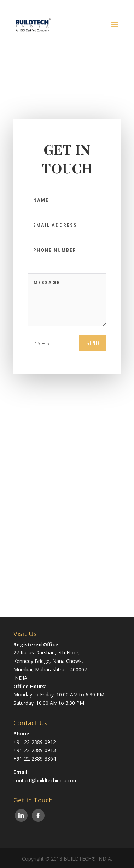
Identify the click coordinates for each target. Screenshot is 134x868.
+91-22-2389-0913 (35, 750)
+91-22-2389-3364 (35, 759)
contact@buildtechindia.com (46, 780)
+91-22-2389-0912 (35, 742)
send (93, 343)
